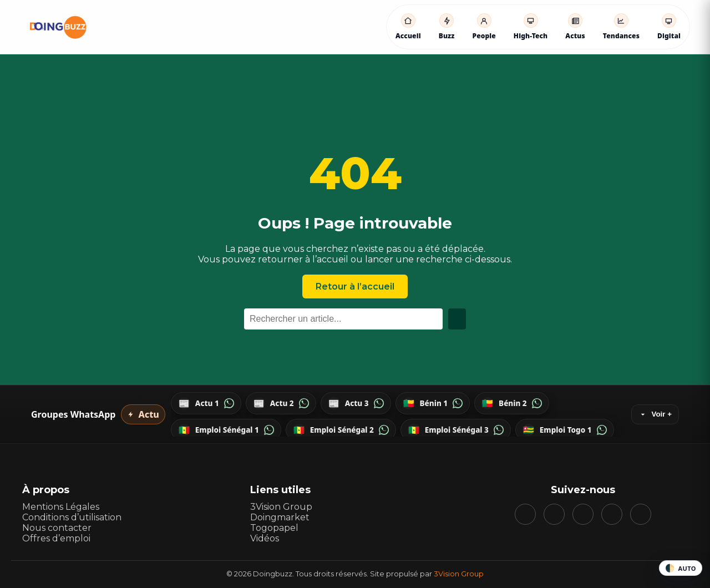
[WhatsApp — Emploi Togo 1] (565, 430)
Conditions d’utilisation (72, 517)
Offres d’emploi (56, 538)
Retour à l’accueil (355, 287)
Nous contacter (57, 528)
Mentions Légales (61, 507)
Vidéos (265, 538)
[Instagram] (554, 514)
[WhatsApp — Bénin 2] (512, 403)
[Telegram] (612, 514)
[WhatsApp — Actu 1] (206, 403)
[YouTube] (583, 514)
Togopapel (274, 528)
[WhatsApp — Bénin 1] (433, 403)
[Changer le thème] (681, 568)
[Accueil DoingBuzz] (58, 27)
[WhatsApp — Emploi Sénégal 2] (341, 430)
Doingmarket (280, 517)
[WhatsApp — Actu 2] (281, 403)
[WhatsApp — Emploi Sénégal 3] (456, 430)
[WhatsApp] (641, 514)
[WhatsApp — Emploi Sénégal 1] (226, 430)
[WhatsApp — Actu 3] (356, 403)
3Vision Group (281, 507)
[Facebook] (525, 514)
